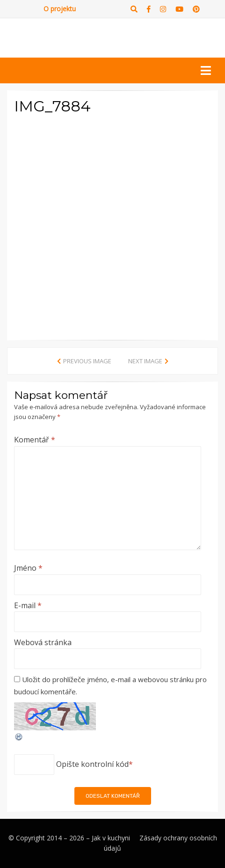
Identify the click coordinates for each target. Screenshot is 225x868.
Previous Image (87, 361)
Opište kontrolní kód (92, 764)
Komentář (35, 440)
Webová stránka (43, 642)
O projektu (60, 9)
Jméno (28, 568)
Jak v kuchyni (111, 838)
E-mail (28, 605)
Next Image (145, 361)
